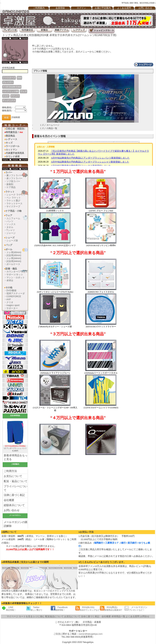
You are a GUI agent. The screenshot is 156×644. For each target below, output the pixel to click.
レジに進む (39, 616)
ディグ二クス (9, 100)
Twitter (34, 608)
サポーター (12, 308)
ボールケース (13, 264)
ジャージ (11, 233)
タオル (10, 227)
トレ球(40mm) (14, 252)
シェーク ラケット (16, 195)
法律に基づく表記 (14, 495)
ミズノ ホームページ (50, 125)
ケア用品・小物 (13, 211)
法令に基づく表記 (90, 616)
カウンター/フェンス (17, 272)
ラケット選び (13, 201)
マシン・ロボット (16, 277)
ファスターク (9, 78)
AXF (9, 299)
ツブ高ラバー (13, 181)
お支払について (13, 476)
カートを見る (26, 616)
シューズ (10, 238)
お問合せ (145, 616)
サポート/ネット (15, 274)
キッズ (9, 143)
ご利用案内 (39, 8)
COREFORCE (14, 296)
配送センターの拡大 (44, 591)
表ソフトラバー (14, 178)
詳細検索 (16, 117)
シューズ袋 (12, 240)
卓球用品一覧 (118, 616)
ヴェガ (24, 91)
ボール (9, 249)
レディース (11, 139)
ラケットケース (14, 203)
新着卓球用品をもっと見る (16, 457)
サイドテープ (13, 206)
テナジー (15, 96)
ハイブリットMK (11, 91)
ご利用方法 (10, 471)
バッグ (9, 245)
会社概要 (9, 500)
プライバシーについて (16, 488)
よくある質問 (124, 8)
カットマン (11, 150)
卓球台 (10, 280)
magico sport (13, 305)
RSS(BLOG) (87, 608)
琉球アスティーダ (16, 293)
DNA (19, 78)
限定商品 (10, 136)
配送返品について (54, 616)
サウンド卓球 (13, 156)
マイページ (12, 616)
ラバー (9, 172)
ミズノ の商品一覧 (49, 128)
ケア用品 (11, 187)
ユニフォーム (13, 218)
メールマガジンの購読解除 (16, 524)
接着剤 (10, 184)
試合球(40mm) (14, 255)
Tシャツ (11, 230)
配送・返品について (16, 481)
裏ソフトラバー (14, 175)
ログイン (81, 8)
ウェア (9, 215)
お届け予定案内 (103, 8)
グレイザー (8, 82)
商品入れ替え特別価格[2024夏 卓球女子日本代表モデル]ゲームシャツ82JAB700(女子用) (65, 35)
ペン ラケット (14, 198)
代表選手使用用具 (15, 153)
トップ (6, 35)
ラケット (10, 192)
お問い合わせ (145, 8)
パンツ (10, 221)
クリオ (10, 302)
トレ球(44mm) (14, 258)
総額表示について (14, 505)
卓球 (85, 622)
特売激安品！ (14, 132)
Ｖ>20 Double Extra (12, 87)
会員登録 (60, 8)
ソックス (11, 224)
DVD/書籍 (11, 290)
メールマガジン (136, 608)
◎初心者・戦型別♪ (15, 129)
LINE (9, 608)
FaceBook (59, 608)
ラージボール (13, 146)
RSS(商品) (111, 608)
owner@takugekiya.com (91, 634)
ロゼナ (6, 96)
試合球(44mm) (14, 261)
